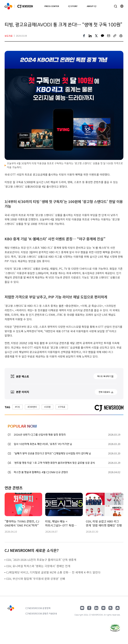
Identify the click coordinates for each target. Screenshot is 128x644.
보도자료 (9, 36)
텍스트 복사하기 (104, 376)
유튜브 (82, 608)
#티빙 (17, 407)
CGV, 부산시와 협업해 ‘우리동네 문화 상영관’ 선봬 (36, 579)
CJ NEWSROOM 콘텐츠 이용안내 (41, 614)
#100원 (47, 407)
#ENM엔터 (32, 407)
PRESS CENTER (52, 6)
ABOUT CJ (92, 6)
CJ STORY (73, 6)
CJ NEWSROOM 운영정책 (38, 608)
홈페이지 (118, 608)
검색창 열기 (115, 6)
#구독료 (62, 407)
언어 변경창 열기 (122, 6)
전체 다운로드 (104, 392)
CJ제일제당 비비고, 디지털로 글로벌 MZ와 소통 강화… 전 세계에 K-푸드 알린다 (53, 572)
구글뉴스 (110, 608)
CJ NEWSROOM (8, 6)
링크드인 (96, 608)
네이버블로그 (103, 608)
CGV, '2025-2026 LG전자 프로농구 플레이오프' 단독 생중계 (41, 560)
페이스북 (89, 608)
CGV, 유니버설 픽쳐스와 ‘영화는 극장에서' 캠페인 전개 (38, 566)
